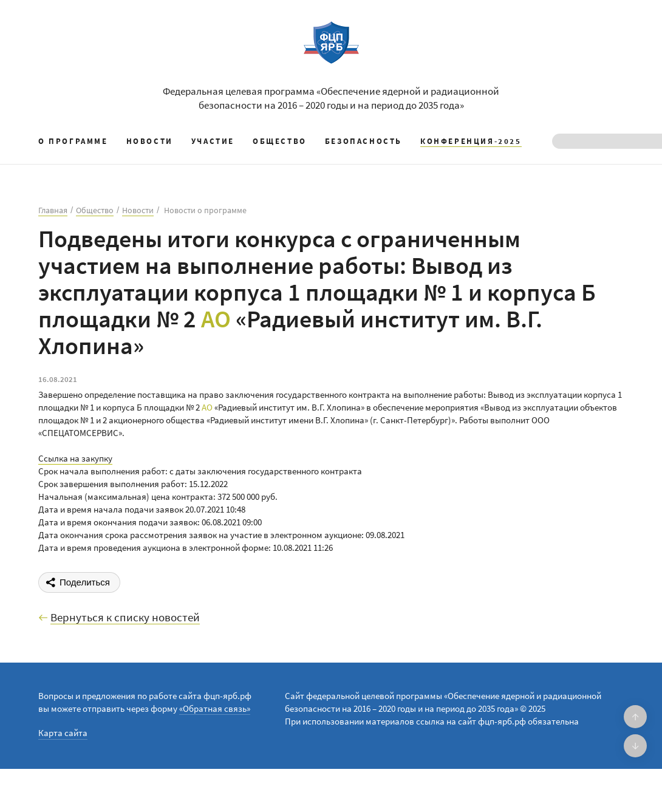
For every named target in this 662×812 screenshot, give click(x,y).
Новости (150, 141)
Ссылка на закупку (75, 458)
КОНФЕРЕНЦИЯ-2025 (471, 141)
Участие (213, 141)
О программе (73, 141)
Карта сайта (63, 733)
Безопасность (363, 141)
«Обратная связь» (215, 708)
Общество (280, 141)
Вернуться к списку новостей (125, 618)
